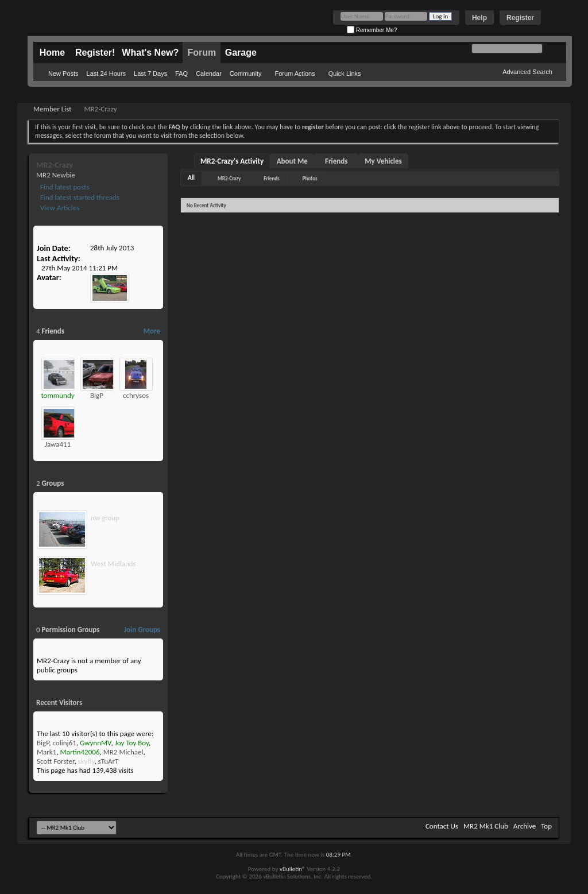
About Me (292, 161)
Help (479, 18)
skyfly (86, 761)
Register (520, 18)
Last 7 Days (150, 73)
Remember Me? (372, 30)
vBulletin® (293, 869)
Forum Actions (295, 73)
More (152, 331)
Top (546, 826)
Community (246, 73)
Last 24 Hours (106, 73)
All (191, 178)
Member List (52, 109)
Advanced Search (527, 72)
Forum (202, 53)
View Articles (59, 208)
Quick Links (345, 73)
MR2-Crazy (229, 178)
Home (52, 53)
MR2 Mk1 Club (486, 826)
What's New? (150, 53)
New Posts (63, 73)
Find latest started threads (79, 197)
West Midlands (113, 564)
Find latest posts (64, 187)
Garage (241, 53)
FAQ (181, 73)
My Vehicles (383, 161)
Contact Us (442, 826)
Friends (336, 161)
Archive (525, 826)
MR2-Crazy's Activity (232, 161)
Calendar (209, 73)
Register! (95, 53)
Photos (310, 178)
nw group (105, 518)
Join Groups (142, 630)
